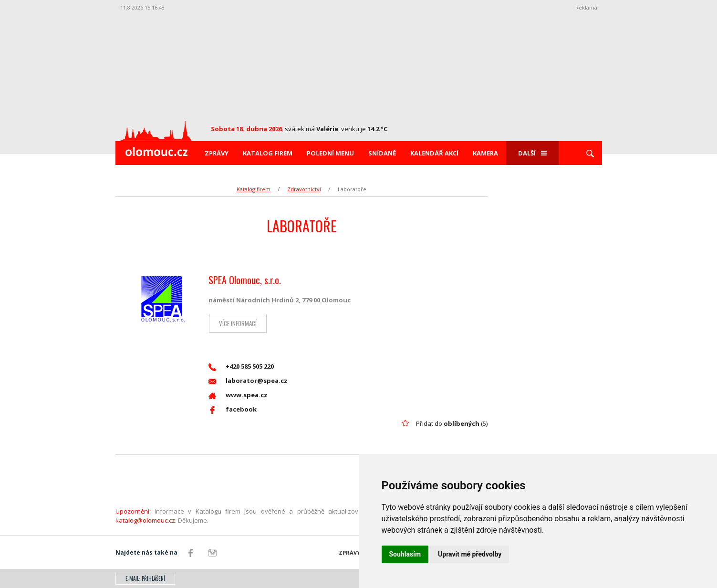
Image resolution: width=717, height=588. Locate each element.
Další (532, 153)
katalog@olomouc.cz (145, 520)
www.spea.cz (238, 395)
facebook (233, 409)
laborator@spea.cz (248, 381)
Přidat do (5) (452, 423)
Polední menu (330, 153)
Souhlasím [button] (405, 554)
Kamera (485, 153)
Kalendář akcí (434, 153)
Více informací (237, 323)
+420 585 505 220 (241, 366)
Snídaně (382, 153)
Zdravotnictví (304, 189)
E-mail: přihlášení (145, 578)
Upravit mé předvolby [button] (470, 554)
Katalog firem (268, 153)
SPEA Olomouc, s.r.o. (245, 280)
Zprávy (217, 153)
